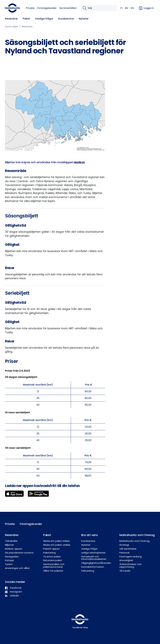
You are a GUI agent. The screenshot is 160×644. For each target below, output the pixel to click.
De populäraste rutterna (19, 553)
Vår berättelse (128, 549)
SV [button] (126, 8)
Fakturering (88, 571)
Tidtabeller (11, 541)
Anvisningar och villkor (17, 568)
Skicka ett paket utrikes (57, 545)
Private (30, 8)
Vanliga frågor (44, 19)
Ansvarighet (126, 560)
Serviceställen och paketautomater (54, 565)
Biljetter (9, 545)
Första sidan (12, 27)
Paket (26, 19)
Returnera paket (53, 560)
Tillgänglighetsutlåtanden (96, 563)
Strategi (124, 545)
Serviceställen (68, 8)
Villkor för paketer (53, 571)
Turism (9, 564)
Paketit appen (51, 549)
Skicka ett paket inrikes (56, 541)
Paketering (49, 553)
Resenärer (11, 19)
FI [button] (121, 8)
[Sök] (101, 8)
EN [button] (132, 8)
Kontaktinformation (93, 567)
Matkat (79, 162)
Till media (125, 571)
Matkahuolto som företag (134, 541)
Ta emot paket (52, 557)
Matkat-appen (14, 549)
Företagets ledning (130, 557)
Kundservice (66, 19)
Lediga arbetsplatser (93, 553)
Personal (124, 553)
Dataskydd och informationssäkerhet (94, 558)
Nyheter (84, 19)
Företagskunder (47, 8)
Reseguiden (12, 557)
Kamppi (9, 560)
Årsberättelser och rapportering (130, 565)
